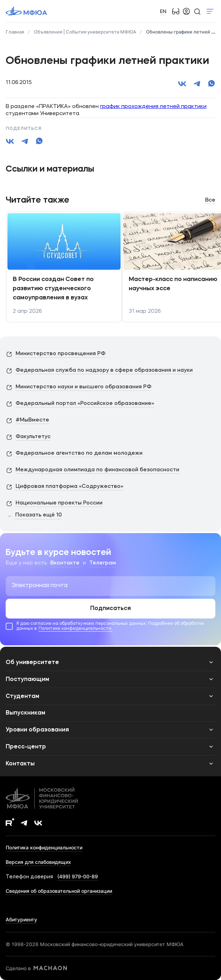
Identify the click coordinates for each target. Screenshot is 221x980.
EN (163, 11)
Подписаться (111, 609)
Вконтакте (65, 563)
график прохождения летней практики (153, 107)
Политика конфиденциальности (44, 847)
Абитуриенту (21, 919)
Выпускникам (25, 713)
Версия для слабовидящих (38, 862)
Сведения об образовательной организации (59, 891)
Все (210, 200)
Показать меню (210, 11)
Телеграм (103, 563)
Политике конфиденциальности (75, 629)
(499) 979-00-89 (78, 876)
